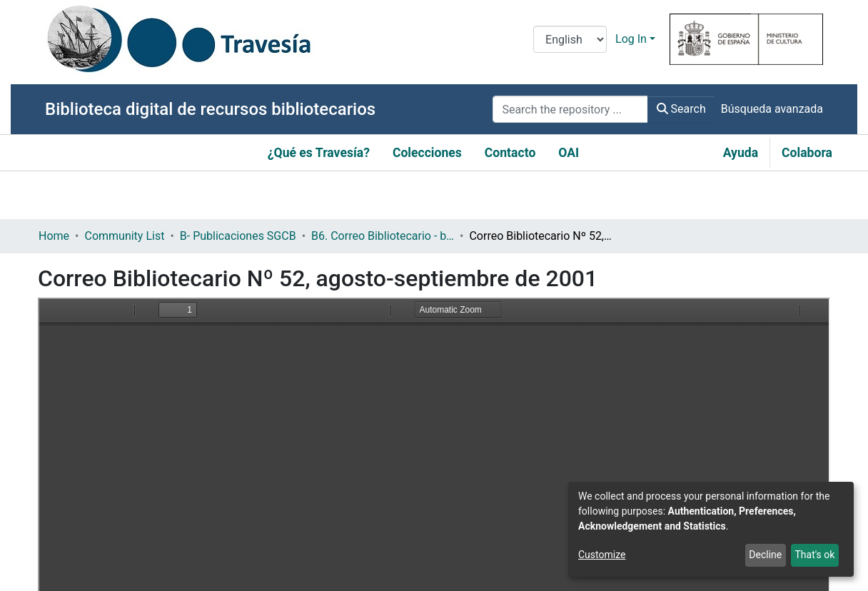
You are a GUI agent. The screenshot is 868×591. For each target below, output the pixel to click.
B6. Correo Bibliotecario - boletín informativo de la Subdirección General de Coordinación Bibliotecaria (383, 236)
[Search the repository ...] (570, 109)
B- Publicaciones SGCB (238, 236)
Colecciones (427, 153)
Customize (602, 555)
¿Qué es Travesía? (319, 153)
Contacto (510, 153)
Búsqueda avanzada (772, 109)
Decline (765, 555)
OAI (569, 153)
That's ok (814, 555)
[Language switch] (570, 39)
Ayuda (741, 153)
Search (681, 109)
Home (54, 236)
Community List (124, 236)
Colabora (807, 153)
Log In (631, 39)
